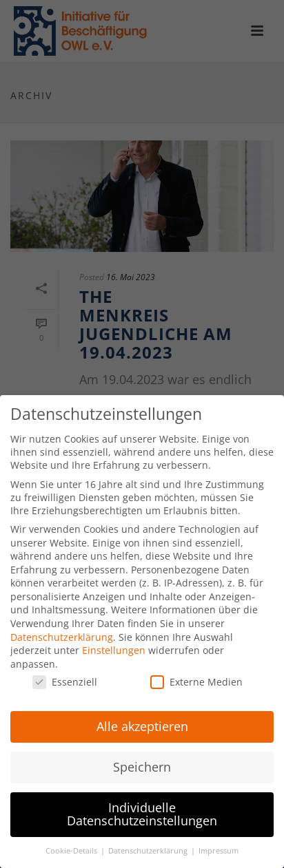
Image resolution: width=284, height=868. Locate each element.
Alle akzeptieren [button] (142, 719)
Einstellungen (114, 643)
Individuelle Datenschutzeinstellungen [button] (142, 807)
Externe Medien (196, 674)
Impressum (219, 843)
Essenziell (65, 674)
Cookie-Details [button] (72, 843)
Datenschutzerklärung (62, 629)
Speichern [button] (142, 759)
